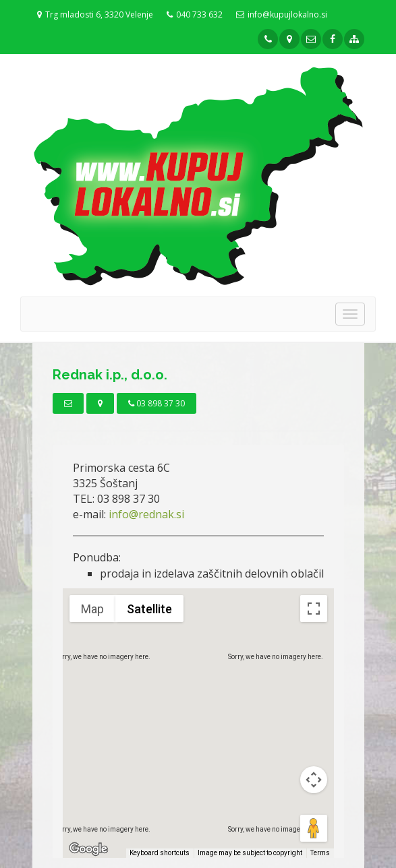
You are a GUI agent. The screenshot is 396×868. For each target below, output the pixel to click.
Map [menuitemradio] (92, 609)
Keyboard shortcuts (160, 853)
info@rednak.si (146, 514)
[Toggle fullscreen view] (314, 609)
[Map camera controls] (314, 780)
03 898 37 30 (157, 403)
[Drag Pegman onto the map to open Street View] (314, 828)
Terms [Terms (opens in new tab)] (320, 853)
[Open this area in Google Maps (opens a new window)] (88, 849)
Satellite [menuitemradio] (149, 609)
